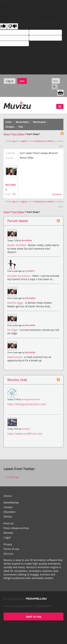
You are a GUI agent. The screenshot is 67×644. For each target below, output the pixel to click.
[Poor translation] (13, 26)
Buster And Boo (17, 245)
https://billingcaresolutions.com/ (27, 404)
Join (22, 81)
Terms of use (11, 549)
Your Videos (18, 134)
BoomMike (27, 240)
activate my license (19, 276)
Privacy (8, 544)
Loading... (12, 477)
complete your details (43, 141)
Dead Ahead (15, 357)
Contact (8, 507)
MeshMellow (11, 503)
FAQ (21, 127)
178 (13, 194)
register (24, 141)
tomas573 (30, 271)
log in (15, 141)
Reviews (8, 533)
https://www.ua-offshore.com (25, 434)
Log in (10, 81)
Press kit (9, 523)
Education (10, 512)
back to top (34, 617)
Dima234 (26, 429)
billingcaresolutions (31, 399)
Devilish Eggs (16, 303)
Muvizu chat (17, 380)
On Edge (13, 330)
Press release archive (16, 528)
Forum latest (18, 221)
